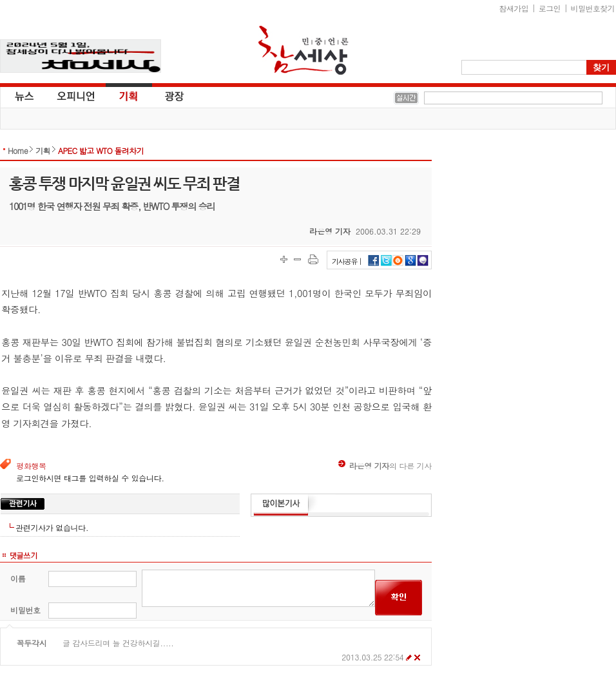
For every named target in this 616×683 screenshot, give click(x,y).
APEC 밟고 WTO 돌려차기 (101, 150)
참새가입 (514, 8)
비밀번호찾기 (593, 8)
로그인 (550, 8)
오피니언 (76, 95)
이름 (18, 578)
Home (18, 150)
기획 (129, 95)
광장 (165, 95)
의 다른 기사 (385, 466)
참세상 (303, 50)
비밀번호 (25, 610)
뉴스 (23, 95)
